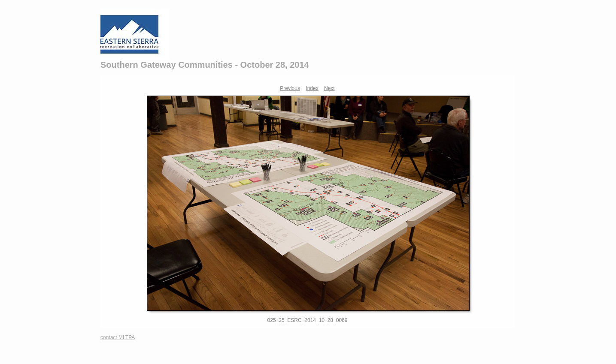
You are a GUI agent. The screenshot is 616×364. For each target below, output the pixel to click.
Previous (290, 88)
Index (312, 88)
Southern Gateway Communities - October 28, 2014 (205, 65)
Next (329, 88)
